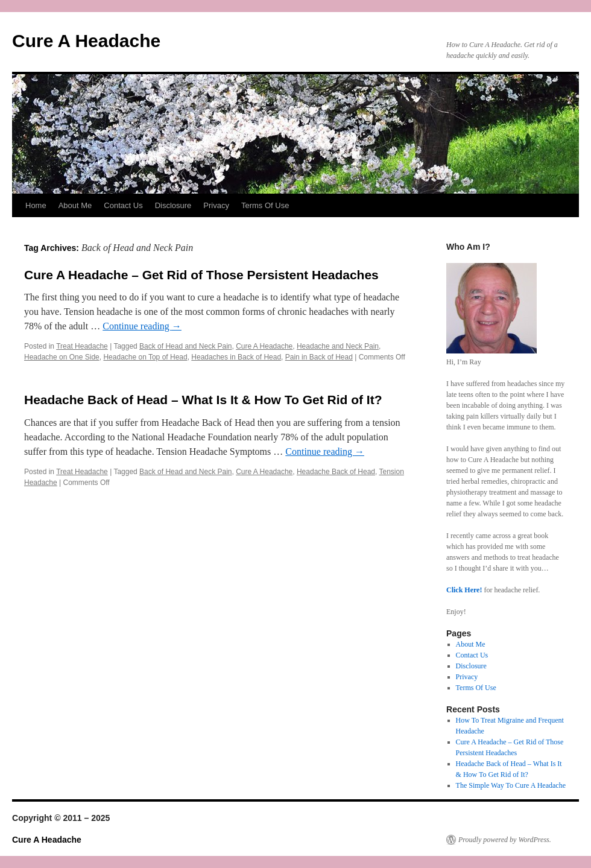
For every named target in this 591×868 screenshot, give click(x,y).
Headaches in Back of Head (236, 357)
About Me (75, 205)
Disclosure (173, 205)
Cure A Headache (86, 41)
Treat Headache (82, 346)
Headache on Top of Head (145, 357)
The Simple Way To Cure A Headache (511, 785)
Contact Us (123, 205)
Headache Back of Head (336, 472)
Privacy (216, 205)
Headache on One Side (62, 357)
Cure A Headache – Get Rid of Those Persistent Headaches (201, 275)
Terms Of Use (265, 205)
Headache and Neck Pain (338, 346)
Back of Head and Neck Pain (185, 346)
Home (36, 205)
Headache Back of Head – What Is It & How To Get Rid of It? (203, 400)
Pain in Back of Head (319, 357)
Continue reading (142, 326)
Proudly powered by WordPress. (505, 840)
